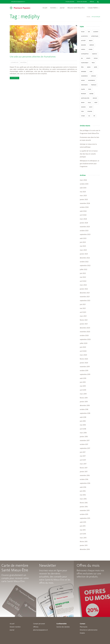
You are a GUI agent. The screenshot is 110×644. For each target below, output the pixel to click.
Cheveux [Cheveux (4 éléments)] (83, 49)
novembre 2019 (85, 367)
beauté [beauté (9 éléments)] (91, 41)
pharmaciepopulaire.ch (40, 630)
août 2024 (83, 211)
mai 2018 (83, 425)
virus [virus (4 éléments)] (82, 111)
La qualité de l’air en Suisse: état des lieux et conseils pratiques (89, 154)
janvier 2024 (84, 223)
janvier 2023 (84, 254)
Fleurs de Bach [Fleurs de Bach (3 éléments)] (85, 63)
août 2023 (83, 239)
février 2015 (84, 542)
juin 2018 (83, 421)
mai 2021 (83, 308)
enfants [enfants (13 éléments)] (88, 58)
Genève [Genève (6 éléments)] (89, 67)
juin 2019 (83, 382)
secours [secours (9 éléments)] (95, 98)
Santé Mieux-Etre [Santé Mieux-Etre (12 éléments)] (85, 98)
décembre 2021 (85, 293)
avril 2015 (83, 534)
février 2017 (84, 468)
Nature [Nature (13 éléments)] (83, 80)
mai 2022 (83, 277)
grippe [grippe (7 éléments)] (96, 67)
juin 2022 (83, 273)
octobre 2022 (84, 262)
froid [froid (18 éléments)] (93, 63)
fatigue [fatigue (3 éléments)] (96, 58)
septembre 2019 (85, 375)
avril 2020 (83, 351)
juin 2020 (83, 347)
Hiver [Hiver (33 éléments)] (91, 72)
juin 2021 (83, 305)
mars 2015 (83, 538)
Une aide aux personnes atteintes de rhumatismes (33, 57)
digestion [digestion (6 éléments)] (94, 54)
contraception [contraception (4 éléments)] (85, 54)
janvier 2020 (84, 363)
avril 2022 (83, 281)
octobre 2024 (84, 207)
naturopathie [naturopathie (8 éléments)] (91, 80)
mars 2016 (83, 499)
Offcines (36, 627)
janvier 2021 (84, 324)
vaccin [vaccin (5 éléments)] (91, 107)
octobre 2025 (84, 184)
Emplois (82, 633)
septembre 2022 (85, 266)
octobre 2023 (84, 231)
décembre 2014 (85, 549)
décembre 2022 (85, 258)
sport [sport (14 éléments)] (96, 103)
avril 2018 (83, 429)
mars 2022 (83, 285)
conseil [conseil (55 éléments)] (91, 49)
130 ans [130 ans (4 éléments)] (83, 32)
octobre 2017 (84, 444)
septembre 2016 (85, 483)
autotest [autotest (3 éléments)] (83, 41)
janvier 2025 (84, 200)
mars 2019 (83, 394)
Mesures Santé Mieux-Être (76, 8)
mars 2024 (83, 219)
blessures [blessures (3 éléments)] (83, 45)
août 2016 (83, 487)
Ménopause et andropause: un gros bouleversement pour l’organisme (89, 164)
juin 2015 (83, 526)
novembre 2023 (85, 227)
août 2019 (83, 378)
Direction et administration (89, 630)
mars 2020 (83, 355)
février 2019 (84, 398)
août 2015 (83, 522)
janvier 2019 (84, 402)
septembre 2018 (85, 413)
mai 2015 (83, 530)
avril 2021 (83, 312)
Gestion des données (82, 2)
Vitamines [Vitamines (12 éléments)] (90, 111)
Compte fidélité (93, 8)
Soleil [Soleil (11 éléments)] (89, 103)
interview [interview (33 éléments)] (93, 76)
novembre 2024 (85, 203)
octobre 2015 (84, 514)
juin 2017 (83, 452)
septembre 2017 (85, 448)
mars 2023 (83, 250)
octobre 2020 (84, 336)
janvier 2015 (84, 546)
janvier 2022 (84, 289)
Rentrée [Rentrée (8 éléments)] (91, 94)
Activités (53, 8)
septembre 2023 (85, 235)
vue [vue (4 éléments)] (89, 116)
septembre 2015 (85, 518)
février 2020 (84, 359)
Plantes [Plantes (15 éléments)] (83, 89)
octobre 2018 (84, 410)
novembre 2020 (85, 332)
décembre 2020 (85, 328)
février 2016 (84, 503)
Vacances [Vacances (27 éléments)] (83, 107)
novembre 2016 (85, 476)
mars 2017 (83, 464)
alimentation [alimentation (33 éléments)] (84, 36)
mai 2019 (83, 386)
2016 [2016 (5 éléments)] (89, 32)
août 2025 (83, 188)
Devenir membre (15, 627)
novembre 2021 (85, 297)
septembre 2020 (85, 340)
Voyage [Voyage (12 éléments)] (83, 116)
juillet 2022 (84, 270)
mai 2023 (83, 246)
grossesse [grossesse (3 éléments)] (84, 72)
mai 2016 (83, 495)
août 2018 (83, 417)
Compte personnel (70, 2)
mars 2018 (83, 433)
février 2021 (84, 320)
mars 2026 (83, 180)
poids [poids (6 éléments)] (90, 89)
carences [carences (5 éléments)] (92, 45)
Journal (62, 8)
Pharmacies (84, 627)
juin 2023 (83, 242)
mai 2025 (83, 192)
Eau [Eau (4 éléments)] (82, 58)
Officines (92, 2)
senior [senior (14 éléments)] (83, 103)
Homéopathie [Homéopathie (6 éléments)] (84, 76)
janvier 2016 (84, 507)
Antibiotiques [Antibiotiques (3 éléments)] (95, 36)
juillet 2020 (84, 343)
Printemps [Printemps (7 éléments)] (84, 94)
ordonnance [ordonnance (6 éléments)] (84, 85)
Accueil (45, 8)
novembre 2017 (85, 441)
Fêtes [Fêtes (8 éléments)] (82, 67)
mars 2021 (83, 316)
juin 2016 (83, 491)
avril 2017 (83, 460)
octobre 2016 (84, 480)
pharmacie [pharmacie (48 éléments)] (94, 85)
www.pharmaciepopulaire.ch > (18, 2)
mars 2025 (83, 196)
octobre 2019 (84, 371)
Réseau (25, 62)
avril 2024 (83, 215)
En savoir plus (14, 78)
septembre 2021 (85, 301)
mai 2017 (83, 456)
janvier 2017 (84, 472)
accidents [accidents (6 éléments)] (96, 32)
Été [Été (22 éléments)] (94, 116)
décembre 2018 (85, 406)
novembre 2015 (85, 511)
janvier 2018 (84, 437)
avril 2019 (83, 390)
